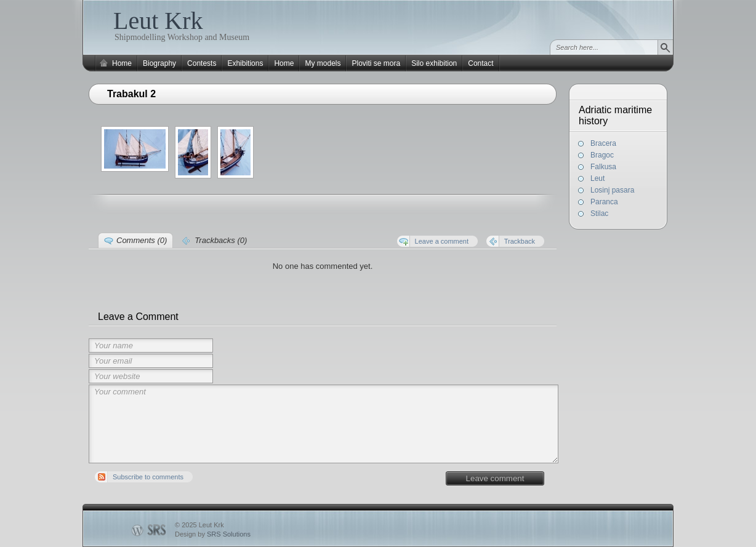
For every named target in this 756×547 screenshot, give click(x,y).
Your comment (324, 424)
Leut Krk (158, 21)
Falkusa (603, 167)
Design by (213, 534)
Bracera (603, 143)
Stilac (599, 214)
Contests (202, 63)
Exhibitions (245, 63)
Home (122, 63)
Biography (159, 63)
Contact (481, 63)
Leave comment (495, 478)
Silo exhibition (434, 63)
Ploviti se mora (376, 63)
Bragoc (602, 155)
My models (323, 63)
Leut (597, 178)
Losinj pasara (612, 190)
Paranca (604, 202)
